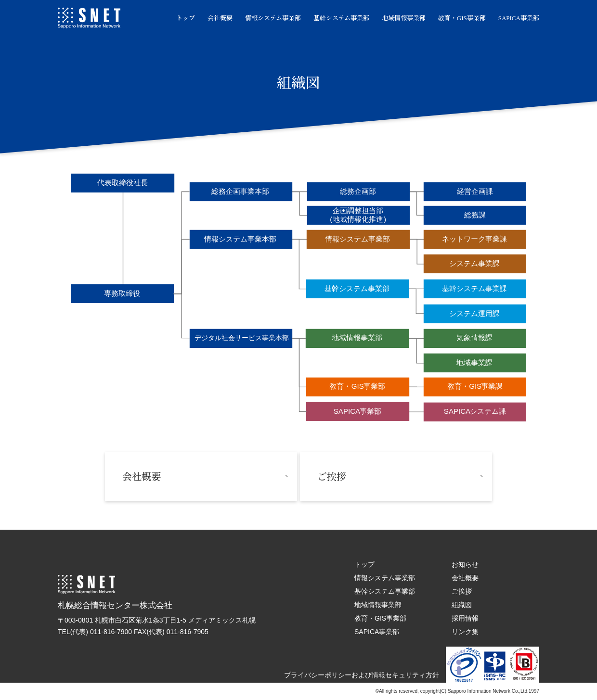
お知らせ (461, 564)
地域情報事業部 (400, 18)
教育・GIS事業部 (458, 18)
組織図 (458, 605)
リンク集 (461, 632)
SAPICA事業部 (515, 18)
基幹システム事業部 (337, 18)
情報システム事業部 (269, 18)
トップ (182, 18)
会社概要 (216, 18)
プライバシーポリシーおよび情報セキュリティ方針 (358, 675)
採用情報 (461, 618)
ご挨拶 (458, 591)
